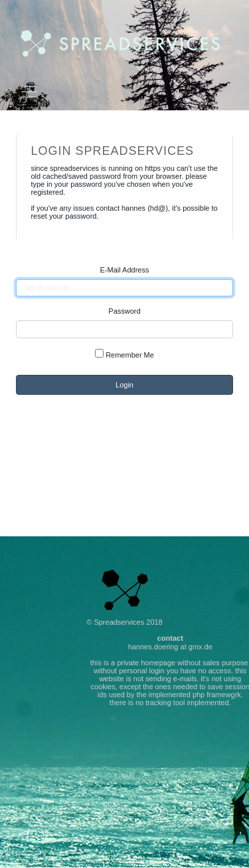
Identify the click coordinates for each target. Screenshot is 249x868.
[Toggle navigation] (29, 92)
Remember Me (124, 354)
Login (124, 385)
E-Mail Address (125, 270)
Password (124, 311)
